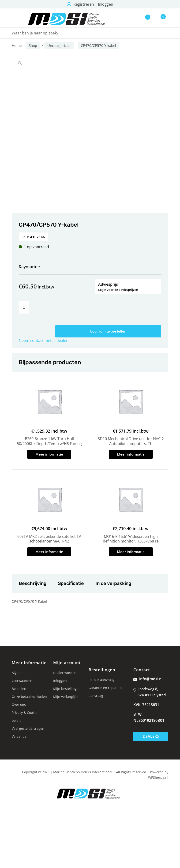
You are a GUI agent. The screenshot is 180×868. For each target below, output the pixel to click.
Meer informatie (49, 454)
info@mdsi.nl (148, 679)
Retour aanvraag (102, 680)
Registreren (84, 4)
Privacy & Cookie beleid (24, 716)
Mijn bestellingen (67, 689)
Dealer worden (65, 673)
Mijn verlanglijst (66, 697)
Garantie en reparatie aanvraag (106, 692)
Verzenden (20, 736)
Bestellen (19, 689)
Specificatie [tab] (71, 583)
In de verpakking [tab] (113, 583)
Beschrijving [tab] (32, 583)
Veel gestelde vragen (28, 728)
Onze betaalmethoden (29, 697)
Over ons (19, 705)
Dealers (151, 736)
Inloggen (106, 4)
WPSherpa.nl (158, 777)
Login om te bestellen (108, 331)
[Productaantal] (24, 307)
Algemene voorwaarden (22, 677)
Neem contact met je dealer (43, 340)
